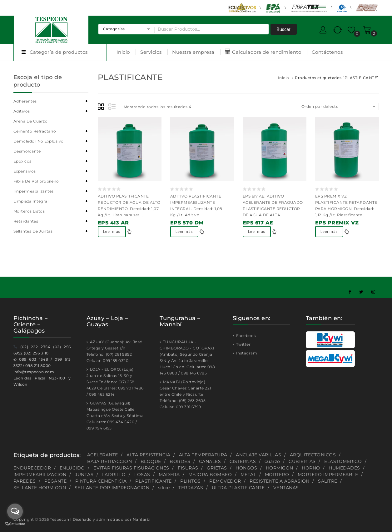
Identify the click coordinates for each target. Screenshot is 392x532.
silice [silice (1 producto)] (164, 488)
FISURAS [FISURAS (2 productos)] (188, 468)
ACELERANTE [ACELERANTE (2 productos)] (103, 455)
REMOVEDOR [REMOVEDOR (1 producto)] (225, 481)
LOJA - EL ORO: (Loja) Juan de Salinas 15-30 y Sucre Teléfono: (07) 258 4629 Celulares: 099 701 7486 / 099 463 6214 (115, 382)
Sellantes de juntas (33, 231)
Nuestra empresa (193, 52)
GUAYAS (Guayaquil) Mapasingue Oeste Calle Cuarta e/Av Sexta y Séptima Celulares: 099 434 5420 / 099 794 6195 (115, 416)
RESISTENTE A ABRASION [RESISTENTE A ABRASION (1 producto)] (280, 481)
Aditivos (22, 111)
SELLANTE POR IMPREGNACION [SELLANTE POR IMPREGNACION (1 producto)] (112, 488)
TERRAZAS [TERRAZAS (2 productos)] (191, 488)
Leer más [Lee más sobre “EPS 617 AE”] (257, 232)
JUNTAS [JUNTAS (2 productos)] (84, 474)
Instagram (246, 353)
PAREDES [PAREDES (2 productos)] (25, 481)
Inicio (123, 52)
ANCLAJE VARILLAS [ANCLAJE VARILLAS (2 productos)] (258, 455)
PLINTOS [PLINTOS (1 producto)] (191, 481)
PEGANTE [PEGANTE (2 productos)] (56, 481)
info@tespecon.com (34, 372)
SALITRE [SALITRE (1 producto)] (328, 481)
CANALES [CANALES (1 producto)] (210, 461)
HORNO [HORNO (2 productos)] (311, 468)
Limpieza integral (31, 201)
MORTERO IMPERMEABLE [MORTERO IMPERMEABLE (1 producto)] (328, 474)
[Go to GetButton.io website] (15, 524)
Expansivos (25, 171)
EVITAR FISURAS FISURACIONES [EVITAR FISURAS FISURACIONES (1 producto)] (131, 468)
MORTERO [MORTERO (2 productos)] (277, 474)
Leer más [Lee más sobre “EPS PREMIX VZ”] (329, 232)
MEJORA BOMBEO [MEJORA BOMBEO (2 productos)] (210, 474)
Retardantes (26, 221)
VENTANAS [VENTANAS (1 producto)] (286, 488)
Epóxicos (22, 161)
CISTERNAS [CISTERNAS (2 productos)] (243, 461)
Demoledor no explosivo (39, 141)
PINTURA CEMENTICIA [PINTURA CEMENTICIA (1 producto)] (101, 481)
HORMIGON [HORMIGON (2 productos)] (280, 468)
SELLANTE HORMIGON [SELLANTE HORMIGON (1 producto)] (40, 488)
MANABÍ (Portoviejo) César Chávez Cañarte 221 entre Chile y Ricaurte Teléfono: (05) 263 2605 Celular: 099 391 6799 (185, 394)
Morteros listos (29, 211)
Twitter (243, 344)
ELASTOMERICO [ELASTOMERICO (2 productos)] (343, 461)
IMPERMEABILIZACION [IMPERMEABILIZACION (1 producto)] (40, 474)
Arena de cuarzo (31, 121)
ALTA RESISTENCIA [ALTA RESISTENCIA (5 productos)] (148, 455)
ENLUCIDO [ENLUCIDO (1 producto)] (72, 468)
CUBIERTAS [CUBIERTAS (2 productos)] (302, 461)
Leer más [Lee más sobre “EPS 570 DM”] (184, 232)
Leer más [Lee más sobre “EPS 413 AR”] (112, 232)
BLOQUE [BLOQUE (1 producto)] (151, 461)
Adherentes (25, 101)
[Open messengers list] (15, 511)
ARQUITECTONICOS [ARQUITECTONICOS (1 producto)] (313, 455)
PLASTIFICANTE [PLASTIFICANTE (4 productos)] (154, 481)
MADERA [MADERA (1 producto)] (169, 474)
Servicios (151, 52)
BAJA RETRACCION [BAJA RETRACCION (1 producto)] (110, 461)
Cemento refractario (35, 131)
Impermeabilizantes (34, 191)
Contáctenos (327, 52)
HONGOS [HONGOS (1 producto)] (246, 468)
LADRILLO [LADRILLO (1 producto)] (114, 474)
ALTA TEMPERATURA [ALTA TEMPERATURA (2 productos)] (203, 455)
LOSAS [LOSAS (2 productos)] (142, 474)
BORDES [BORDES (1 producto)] (180, 461)
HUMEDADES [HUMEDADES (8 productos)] (344, 468)
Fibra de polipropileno (36, 181)
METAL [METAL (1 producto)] (248, 474)
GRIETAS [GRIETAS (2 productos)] (217, 468)
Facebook (246, 336)
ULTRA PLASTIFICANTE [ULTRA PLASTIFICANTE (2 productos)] (238, 488)
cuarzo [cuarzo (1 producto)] (272, 461)
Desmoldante (27, 151)
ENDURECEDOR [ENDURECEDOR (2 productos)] (32, 468)
